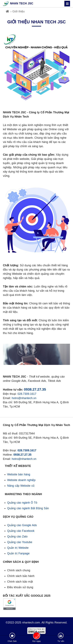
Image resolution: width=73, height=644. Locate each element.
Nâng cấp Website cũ (21, 486)
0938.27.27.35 (35, 389)
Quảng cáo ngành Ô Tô (22, 503)
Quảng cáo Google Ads (22, 525)
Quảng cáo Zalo (17, 536)
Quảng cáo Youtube (20, 542)
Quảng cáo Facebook (21, 531)
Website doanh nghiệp (21, 480)
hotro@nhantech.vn (24, 398)
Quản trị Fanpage (18, 553)
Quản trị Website (18, 548)
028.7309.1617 (27, 394)
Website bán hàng (19, 474)
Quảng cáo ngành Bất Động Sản (28, 508)
